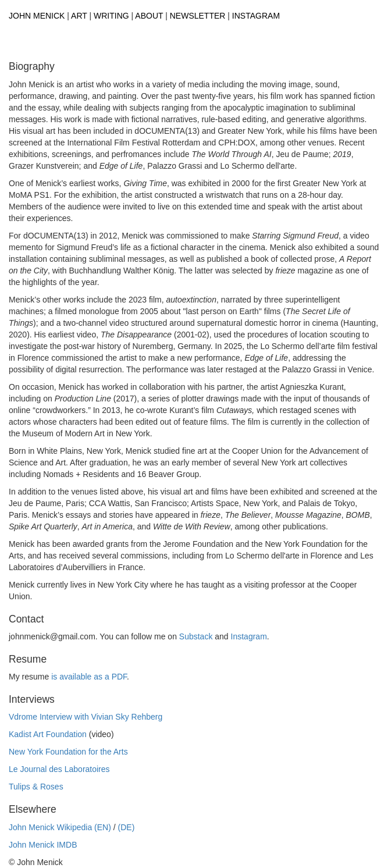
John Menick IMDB (43, 845)
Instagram (256, 16)
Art (79, 16)
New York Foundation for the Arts (68, 752)
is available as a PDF (89, 677)
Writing (111, 16)
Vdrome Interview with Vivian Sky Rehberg (86, 717)
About (149, 16)
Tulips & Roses (36, 787)
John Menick (37, 16)
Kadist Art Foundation (48, 734)
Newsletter (198, 16)
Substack (196, 636)
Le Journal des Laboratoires (59, 769)
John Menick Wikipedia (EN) (60, 827)
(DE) (127, 827)
